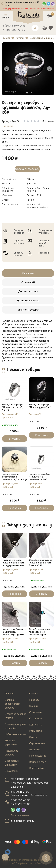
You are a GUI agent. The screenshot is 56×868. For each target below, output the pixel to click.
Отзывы (34, 694)
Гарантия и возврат (28, 310)
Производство (38, 756)
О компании (11, 771)
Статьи (33, 737)
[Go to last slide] (7, 69)
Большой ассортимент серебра (12, 704)
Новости (34, 700)
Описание (28, 273)
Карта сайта (36, 768)
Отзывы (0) (28, 282)
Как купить (36, 725)
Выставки (35, 749)
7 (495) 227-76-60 (14, 30)
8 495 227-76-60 (20, 804)
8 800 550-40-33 (21, 800)
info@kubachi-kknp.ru (23, 821)
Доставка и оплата (28, 300)
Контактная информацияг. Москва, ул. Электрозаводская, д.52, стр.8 (30, 783)
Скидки (33, 706)
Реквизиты (35, 731)
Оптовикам (36, 718)
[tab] (27, 93)
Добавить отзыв (28, 291)
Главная (9, 694)
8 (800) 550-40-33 (14, 26)
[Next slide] (49, 69)
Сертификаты (37, 743)
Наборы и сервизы (15, 734)
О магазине (36, 712)
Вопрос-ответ (38, 762)
